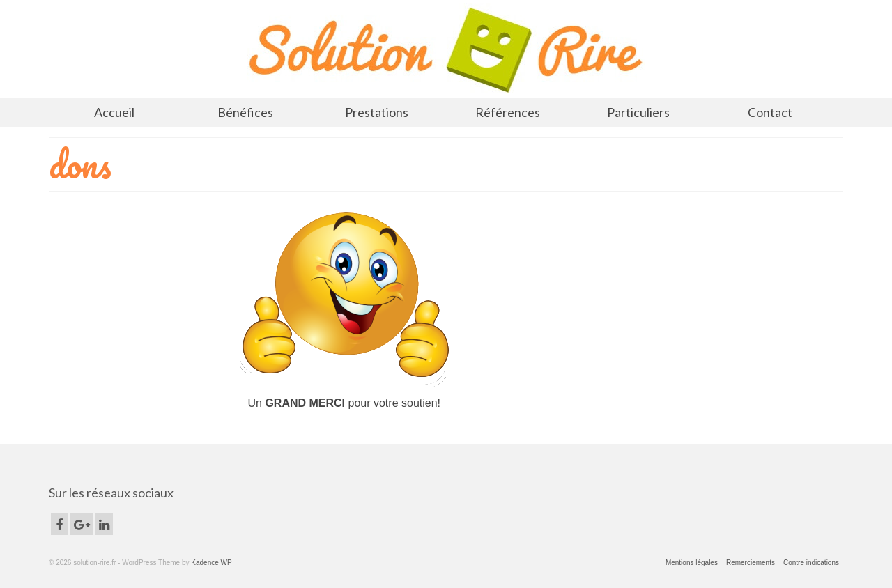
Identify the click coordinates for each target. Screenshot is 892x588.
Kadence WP (211, 563)
